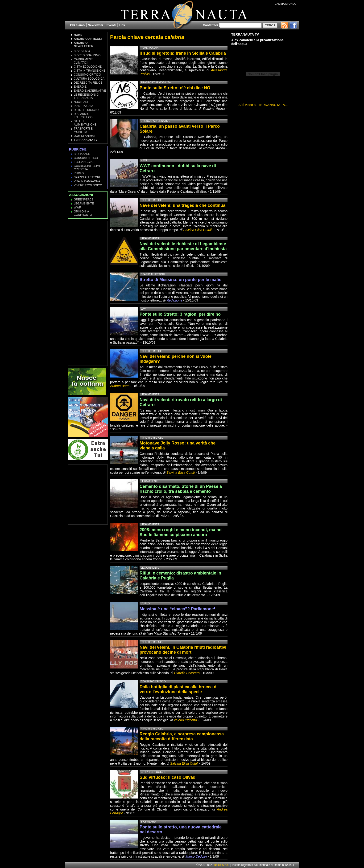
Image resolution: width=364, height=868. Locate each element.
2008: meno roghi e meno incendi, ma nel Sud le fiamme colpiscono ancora (181, 532)
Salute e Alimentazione (85, 123)
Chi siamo (77, 25)
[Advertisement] (88, 293)
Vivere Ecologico (88, 185)
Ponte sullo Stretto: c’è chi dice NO (175, 88)
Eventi (111, 25)
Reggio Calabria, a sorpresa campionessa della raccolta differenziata (182, 736)
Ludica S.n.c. (221, 865)
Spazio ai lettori (87, 177)
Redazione (175, 300)
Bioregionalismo (87, 55)
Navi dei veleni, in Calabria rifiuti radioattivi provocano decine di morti (183, 650)
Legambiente (84, 204)
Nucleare (81, 102)
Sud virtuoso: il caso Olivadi (168, 777)
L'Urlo (79, 173)
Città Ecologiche (88, 67)
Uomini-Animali (85, 136)
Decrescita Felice (88, 83)
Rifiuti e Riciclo (86, 110)
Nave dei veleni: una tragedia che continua (182, 205)
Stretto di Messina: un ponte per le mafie (180, 280)
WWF (77, 208)
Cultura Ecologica (89, 79)
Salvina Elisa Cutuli (198, 230)
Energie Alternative (90, 91)
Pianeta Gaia (83, 106)
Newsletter (96, 25)
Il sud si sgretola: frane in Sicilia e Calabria (183, 53)
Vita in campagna (87, 181)
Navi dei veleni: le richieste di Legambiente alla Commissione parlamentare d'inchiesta (183, 246)
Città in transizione (90, 71)
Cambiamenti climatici (84, 61)
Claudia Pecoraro (187, 673)
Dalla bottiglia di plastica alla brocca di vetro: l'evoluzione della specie (179, 689)
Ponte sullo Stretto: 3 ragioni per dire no (180, 314)
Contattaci (210, 25)
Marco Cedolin (196, 856)
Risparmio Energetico (83, 116)
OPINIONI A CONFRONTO (83, 213)
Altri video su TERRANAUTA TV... (263, 105)
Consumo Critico (87, 75)
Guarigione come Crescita (87, 168)
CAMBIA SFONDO (285, 4)
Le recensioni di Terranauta (87, 96)
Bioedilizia (82, 51)
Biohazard (82, 154)
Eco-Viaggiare (85, 162)
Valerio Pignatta (185, 720)
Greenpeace (84, 200)
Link (122, 25)
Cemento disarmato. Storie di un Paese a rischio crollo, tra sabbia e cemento (181, 489)
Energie (80, 87)
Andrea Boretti (121, 386)
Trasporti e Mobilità (83, 130)
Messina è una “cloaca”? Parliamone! (177, 609)
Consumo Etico (86, 158)
